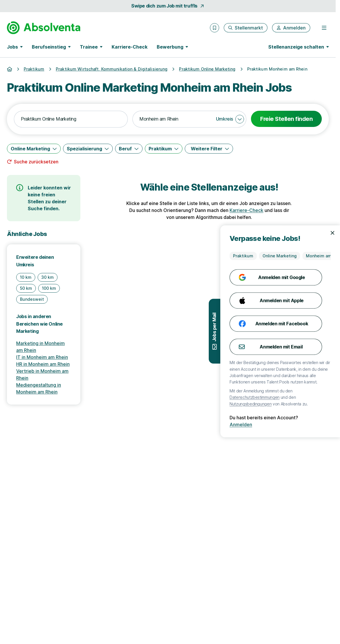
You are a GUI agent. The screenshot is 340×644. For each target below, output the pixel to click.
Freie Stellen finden (286, 119)
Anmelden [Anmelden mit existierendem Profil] (311, 425)
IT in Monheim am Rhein (42, 357)
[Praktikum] (164, 149)
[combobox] (71, 119)
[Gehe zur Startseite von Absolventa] (44, 28)
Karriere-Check (130, 47)
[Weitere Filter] (209, 149)
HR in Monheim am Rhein (43, 364)
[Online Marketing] (34, 149)
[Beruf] (129, 149)
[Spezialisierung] (88, 149)
